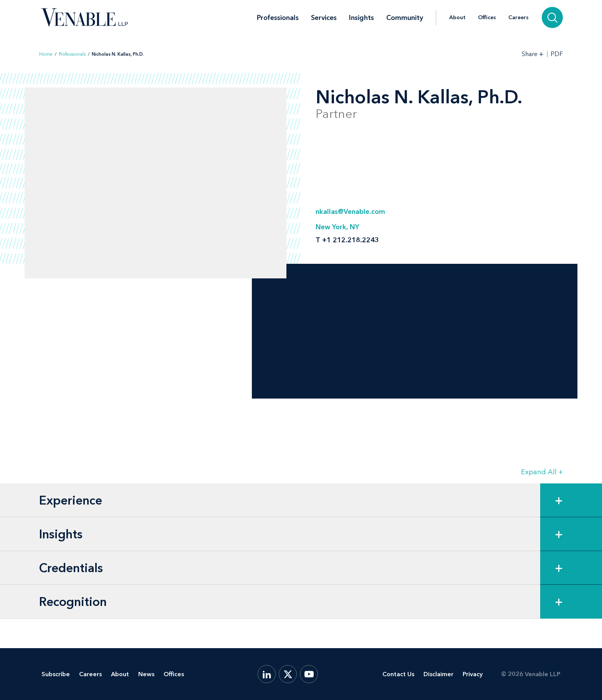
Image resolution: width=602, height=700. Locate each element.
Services (324, 18)
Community (405, 18)
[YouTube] (309, 674)
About (457, 18)
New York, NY (337, 227)
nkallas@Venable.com (350, 212)
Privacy (473, 674)
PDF (557, 54)
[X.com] (288, 674)
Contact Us (398, 674)
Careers (518, 18)
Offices (487, 18)
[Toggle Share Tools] (533, 54)
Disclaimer (438, 674)
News (146, 674)
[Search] (552, 17)
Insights (361, 18)
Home (46, 54)
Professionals (278, 18)
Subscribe (56, 674)
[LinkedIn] (267, 674)
